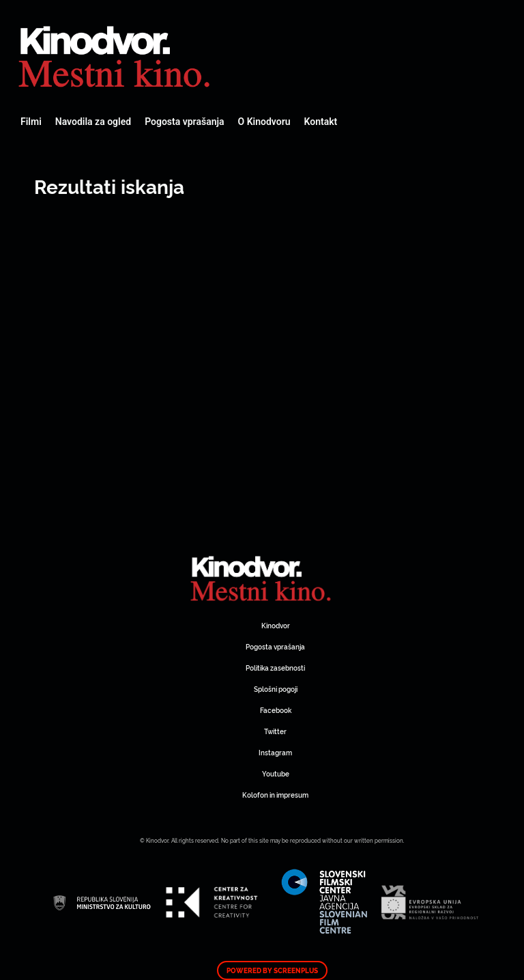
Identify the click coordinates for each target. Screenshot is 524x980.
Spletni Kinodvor (116, 55)
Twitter (275, 731)
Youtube (276, 773)
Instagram (275, 752)
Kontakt (321, 122)
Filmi (31, 122)
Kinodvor (276, 625)
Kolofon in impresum (275, 795)
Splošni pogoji (276, 689)
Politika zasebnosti (275, 668)
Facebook (276, 710)
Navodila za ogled (93, 122)
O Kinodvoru (264, 122)
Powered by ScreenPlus (272, 970)
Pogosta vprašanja (184, 122)
